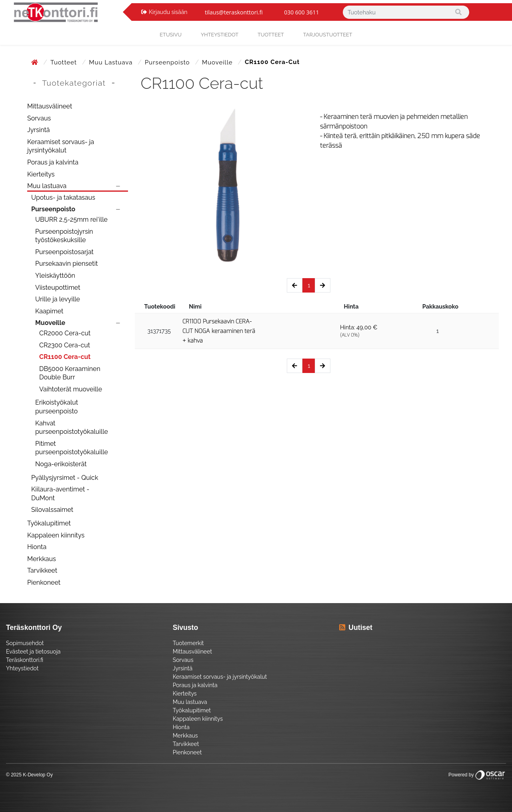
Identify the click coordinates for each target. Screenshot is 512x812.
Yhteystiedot (22, 668)
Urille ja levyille (58, 299)
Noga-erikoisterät (61, 464)
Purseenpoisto (168, 62)
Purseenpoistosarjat (64, 252)
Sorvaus (39, 118)
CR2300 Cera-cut (65, 345)
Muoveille (218, 62)
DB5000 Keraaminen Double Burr (70, 373)
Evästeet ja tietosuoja (33, 652)
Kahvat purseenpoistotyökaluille (72, 428)
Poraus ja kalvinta (53, 162)
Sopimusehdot (25, 643)
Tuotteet (271, 35)
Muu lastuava (112, 62)
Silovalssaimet (52, 510)
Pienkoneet (44, 582)
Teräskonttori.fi (25, 660)
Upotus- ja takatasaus (63, 197)
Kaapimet (49, 311)
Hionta (37, 547)
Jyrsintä (39, 130)
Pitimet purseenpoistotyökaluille (72, 448)
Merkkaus (42, 559)
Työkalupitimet (49, 523)
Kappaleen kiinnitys (56, 535)
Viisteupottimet (58, 288)
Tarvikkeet (42, 570)
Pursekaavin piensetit (67, 264)
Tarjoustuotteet (328, 35)
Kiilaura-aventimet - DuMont (60, 494)
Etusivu (171, 35)
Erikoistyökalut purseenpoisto (57, 407)
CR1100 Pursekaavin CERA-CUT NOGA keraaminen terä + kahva (219, 331)
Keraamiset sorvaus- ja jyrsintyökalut (61, 146)
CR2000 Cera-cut (65, 333)
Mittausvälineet (50, 106)
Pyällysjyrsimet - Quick (65, 478)
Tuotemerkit (188, 643)
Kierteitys (41, 174)
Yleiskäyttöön (55, 276)
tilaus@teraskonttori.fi (234, 12)
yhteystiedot (220, 35)
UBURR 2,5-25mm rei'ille (71, 220)
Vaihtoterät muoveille (71, 389)
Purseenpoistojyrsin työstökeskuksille (64, 236)
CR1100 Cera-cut (65, 357)
